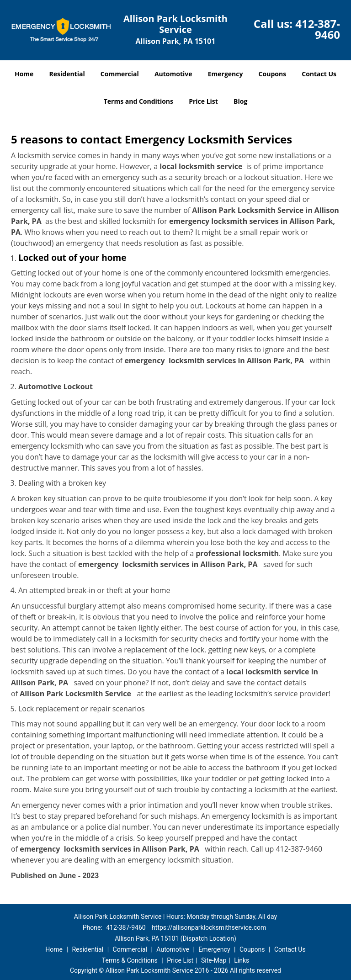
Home (24, 74)
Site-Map (214, 960)
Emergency (226, 74)
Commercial (120, 74)
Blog (240, 101)
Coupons (272, 74)
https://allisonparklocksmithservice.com (209, 927)
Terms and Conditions (138, 101)
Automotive (173, 74)
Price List (203, 101)
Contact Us (319, 74)
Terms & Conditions (130, 960)
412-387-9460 (318, 29)
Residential (67, 74)
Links (242, 960)
